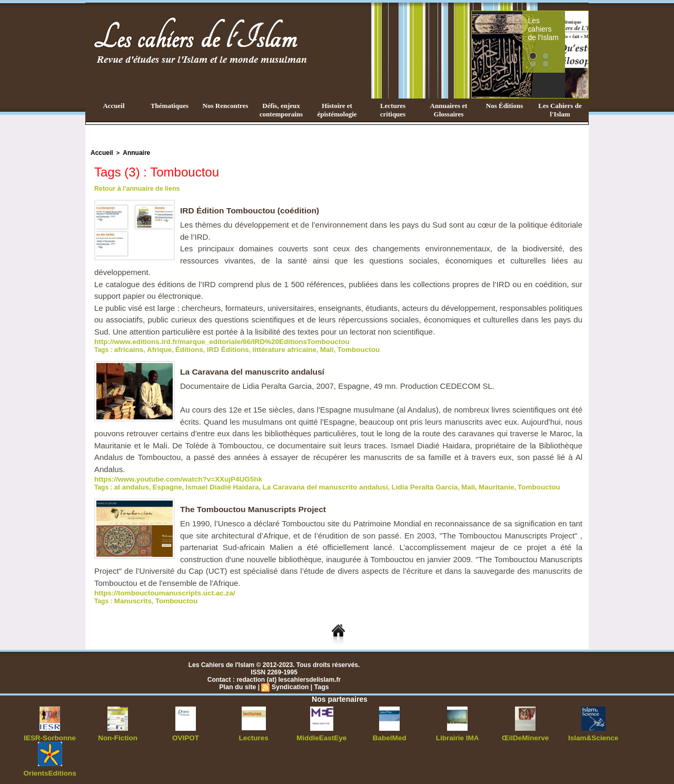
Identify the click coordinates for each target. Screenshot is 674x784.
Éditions (181, 348)
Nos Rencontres (226, 106)
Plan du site (239, 683)
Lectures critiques (393, 110)
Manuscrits (131, 597)
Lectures (254, 733)
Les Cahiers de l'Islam (560, 110)
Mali (305, 348)
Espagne (162, 484)
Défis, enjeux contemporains (281, 110)
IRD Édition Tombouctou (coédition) (252, 209)
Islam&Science (593, 733)
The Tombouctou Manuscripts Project (255, 506)
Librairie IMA (457, 733)
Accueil (113, 106)
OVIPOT (186, 733)
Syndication (290, 683)
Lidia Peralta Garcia (392, 484)
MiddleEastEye (321, 733)
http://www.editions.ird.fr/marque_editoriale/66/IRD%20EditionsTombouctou (208, 340)
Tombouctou (334, 348)
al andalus (130, 484)
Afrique (154, 348)
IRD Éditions (216, 348)
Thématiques (170, 106)
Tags (320, 683)
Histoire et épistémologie (337, 110)
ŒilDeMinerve (525, 733)
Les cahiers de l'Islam (562, 23)
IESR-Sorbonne (50, 733)
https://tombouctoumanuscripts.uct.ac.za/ (157, 590)
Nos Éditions (504, 106)
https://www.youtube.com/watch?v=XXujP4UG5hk (169, 477)
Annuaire (133, 152)
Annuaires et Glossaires (449, 110)
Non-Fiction (118, 733)
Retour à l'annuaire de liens (135, 188)
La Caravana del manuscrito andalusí (255, 370)
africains (127, 348)
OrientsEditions (50, 768)
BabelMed (389, 733)
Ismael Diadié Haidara (211, 484)
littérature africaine (267, 348)
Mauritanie (457, 484)
